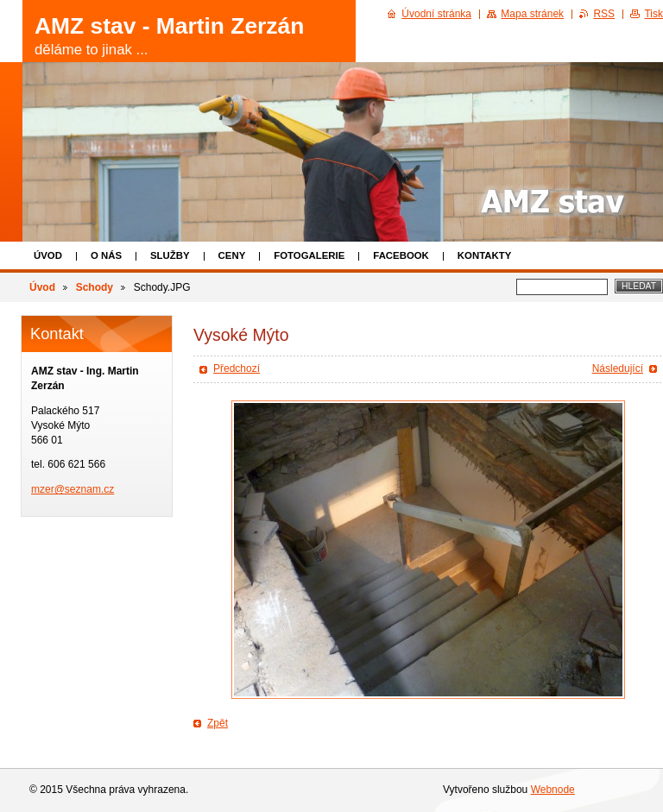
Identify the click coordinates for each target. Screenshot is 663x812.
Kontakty (484, 255)
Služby (170, 255)
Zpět (218, 723)
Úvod (48, 255)
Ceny (232, 255)
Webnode (553, 790)
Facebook (401, 255)
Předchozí (237, 368)
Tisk (654, 14)
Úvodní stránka (436, 14)
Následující (618, 368)
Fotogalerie (309, 255)
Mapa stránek (532, 14)
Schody (95, 287)
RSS (604, 14)
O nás (106, 255)
